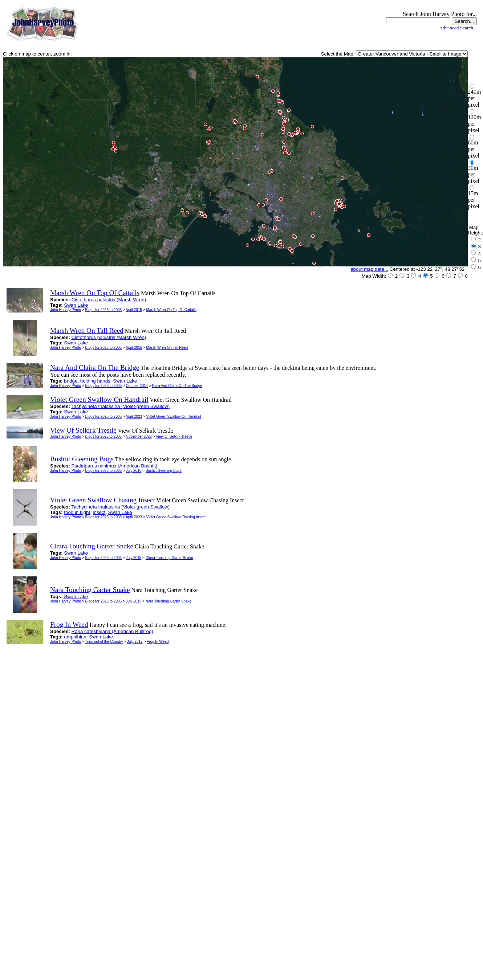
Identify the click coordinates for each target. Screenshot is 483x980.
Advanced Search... (458, 28)
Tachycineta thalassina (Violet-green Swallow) (120, 406)
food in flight (77, 512)
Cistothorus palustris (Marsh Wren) (109, 300)
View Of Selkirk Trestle (174, 436)
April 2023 (134, 416)
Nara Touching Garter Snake (169, 601)
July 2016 (134, 471)
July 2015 (134, 558)
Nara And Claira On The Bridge (177, 386)
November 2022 (139, 436)
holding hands (95, 381)
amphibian (75, 637)
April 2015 (134, 310)
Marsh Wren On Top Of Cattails (171, 310)
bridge (71, 381)
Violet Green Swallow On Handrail (173, 416)
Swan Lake (76, 305)
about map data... (369, 269)
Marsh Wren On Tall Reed (167, 348)
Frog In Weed (158, 642)
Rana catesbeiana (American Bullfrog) (112, 631)
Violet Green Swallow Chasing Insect (176, 517)
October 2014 (137, 386)
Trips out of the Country (104, 642)
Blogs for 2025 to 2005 (103, 310)
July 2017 (135, 642)
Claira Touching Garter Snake (169, 558)
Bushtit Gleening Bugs (164, 471)
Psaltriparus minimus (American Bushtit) (115, 466)
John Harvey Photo (66, 310)
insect (99, 512)
